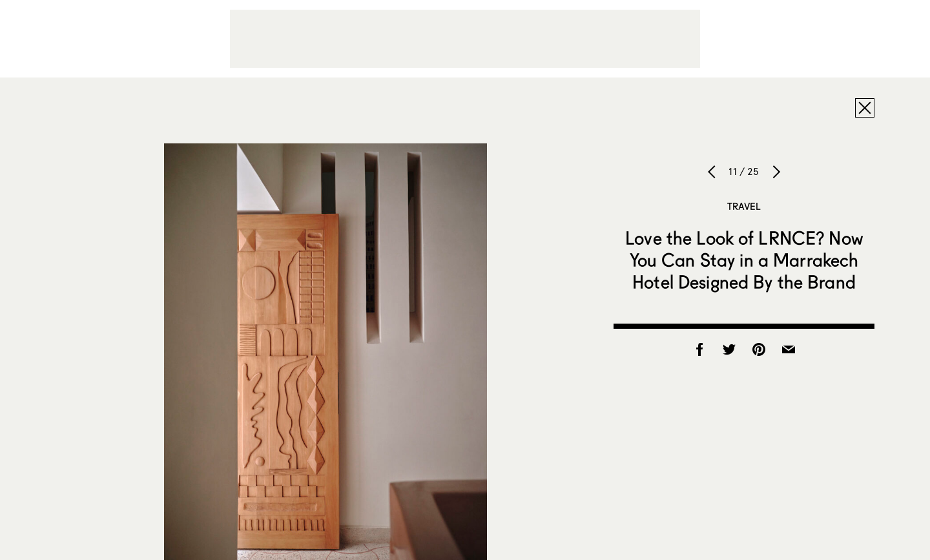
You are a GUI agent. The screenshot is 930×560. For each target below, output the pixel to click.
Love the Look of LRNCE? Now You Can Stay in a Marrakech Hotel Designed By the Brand (744, 260)
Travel (744, 206)
